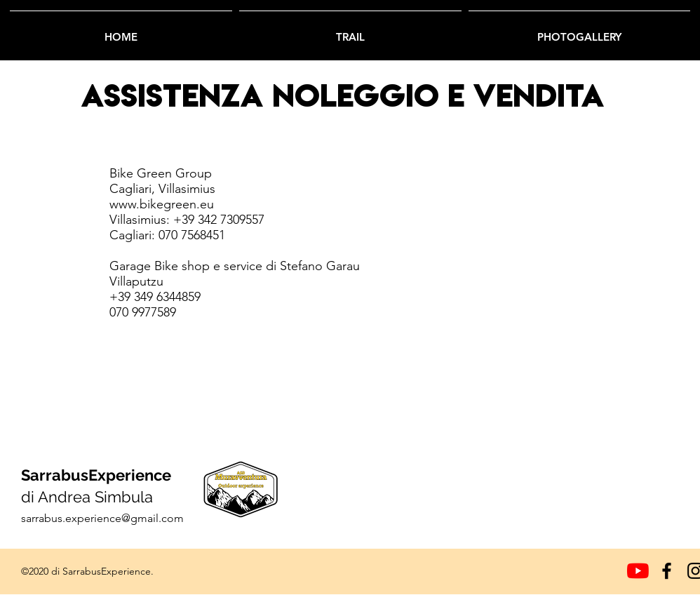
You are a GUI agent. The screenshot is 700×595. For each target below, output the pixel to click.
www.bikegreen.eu (162, 204)
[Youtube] (638, 571)
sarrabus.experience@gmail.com (102, 518)
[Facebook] (667, 571)
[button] (350, 31)
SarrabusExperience (96, 475)
